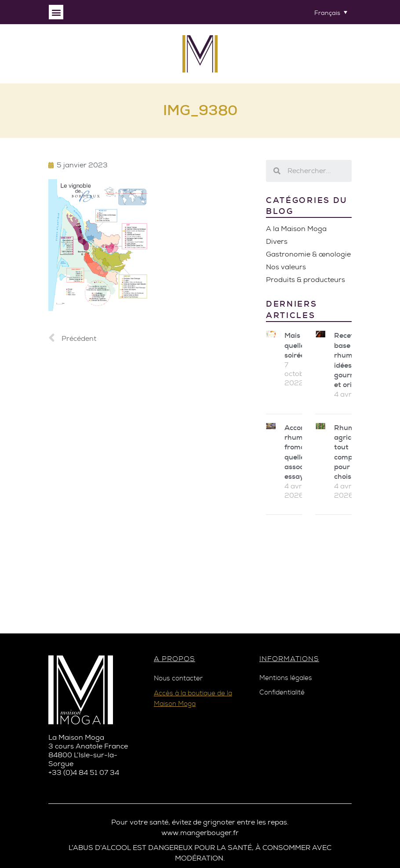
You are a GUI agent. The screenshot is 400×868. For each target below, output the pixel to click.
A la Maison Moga (296, 229)
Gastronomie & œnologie (308, 254)
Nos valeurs (286, 267)
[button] (56, 12)
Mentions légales (286, 678)
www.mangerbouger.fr (200, 833)
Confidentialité (282, 693)
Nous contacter (178, 678)
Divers (277, 241)
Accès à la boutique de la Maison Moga (193, 699)
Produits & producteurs (305, 280)
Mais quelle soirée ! (296, 345)
